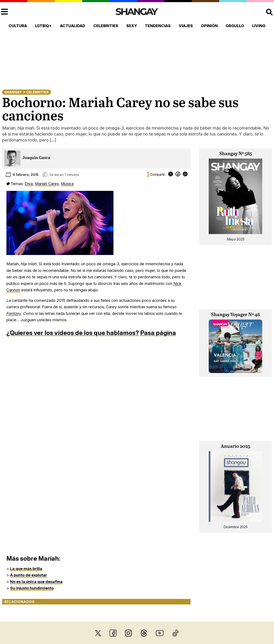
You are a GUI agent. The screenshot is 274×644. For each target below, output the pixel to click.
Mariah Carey (47, 184)
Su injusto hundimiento (32, 588)
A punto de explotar (29, 575)
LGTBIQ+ (43, 26)
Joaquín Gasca (36, 158)
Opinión (209, 26)
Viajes (186, 26)
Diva (29, 184)
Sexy (132, 26)
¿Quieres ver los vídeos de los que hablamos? (73, 333)
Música (67, 184)
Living (259, 26)
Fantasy (14, 313)
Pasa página (158, 333)
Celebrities (106, 26)
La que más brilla (26, 569)
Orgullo (235, 26)
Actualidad (73, 26)
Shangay (13, 92)
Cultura (18, 26)
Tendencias (158, 26)
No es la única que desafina (36, 582)
